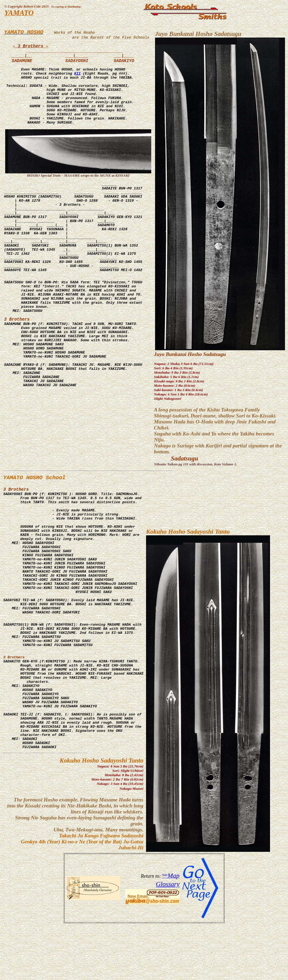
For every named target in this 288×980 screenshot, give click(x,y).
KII (77, 83)
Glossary (168, 939)
